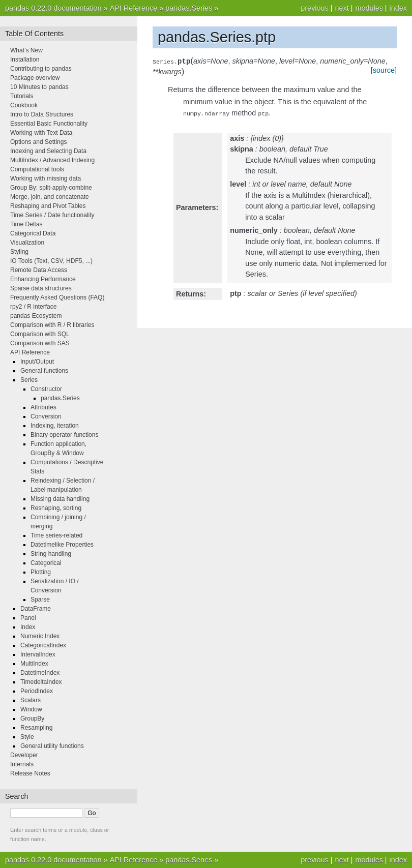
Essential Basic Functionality (49, 124)
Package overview (35, 78)
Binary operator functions (64, 435)
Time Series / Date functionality (52, 215)
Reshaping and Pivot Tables (48, 206)
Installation (25, 59)
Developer (24, 755)
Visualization (27, 243)
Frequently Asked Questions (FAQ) (57, 297)
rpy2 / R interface (33, 307)
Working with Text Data (41, 133)
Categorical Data (33, 233)
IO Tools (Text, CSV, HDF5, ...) (51, 261)
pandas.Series (189, 8)
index (398, 8)
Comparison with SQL (40, 334)
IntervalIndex (38, 654)
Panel (28, 618)
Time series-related (56, 535)
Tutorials (22, 96)
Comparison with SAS (40, 343)
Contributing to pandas (41, 69)
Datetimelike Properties (62, 545)
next (342, 8)
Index (28, 627)
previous (314, 8)
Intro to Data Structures (42, 114)
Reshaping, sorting (56, 508)
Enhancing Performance (43, 279)
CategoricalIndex (43, 645)
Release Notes (30, 773)
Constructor (46, 389)
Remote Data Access (39, 270)
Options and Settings (38, 142)
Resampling (36, 728)
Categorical (46, 563)
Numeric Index (40, 636)
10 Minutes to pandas (39, 87)
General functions (44, 371)
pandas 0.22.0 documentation (53, 8)
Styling (19, 252)
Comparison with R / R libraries (52, 325)
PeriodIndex (37, 691)
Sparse (40, 600)
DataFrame (36, 609)
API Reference (134, 8)
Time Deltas (26, 224)
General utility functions (52, 746)
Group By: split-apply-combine (51, 188)
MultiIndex (34, 664)
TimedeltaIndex (41, 682)
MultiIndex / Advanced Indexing (52, 160)
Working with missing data (46, 178)
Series (29, 380)
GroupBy (32, 719)
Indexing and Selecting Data (48, 151)
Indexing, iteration (55, 426)
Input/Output (37, 362)
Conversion (46, 416)
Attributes (43, 407)
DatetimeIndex (40, 673)
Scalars (31, 700)
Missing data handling (60, 499)
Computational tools (37, 169)
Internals (22, 764)
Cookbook (24, 105)
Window (31, 709)
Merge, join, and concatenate (50, 197)
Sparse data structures (41, 288)
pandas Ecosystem (36, 316)
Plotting (41, 572)
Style (27, 737)
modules (369, 8)
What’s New (26, 50)
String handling (51, 554)
